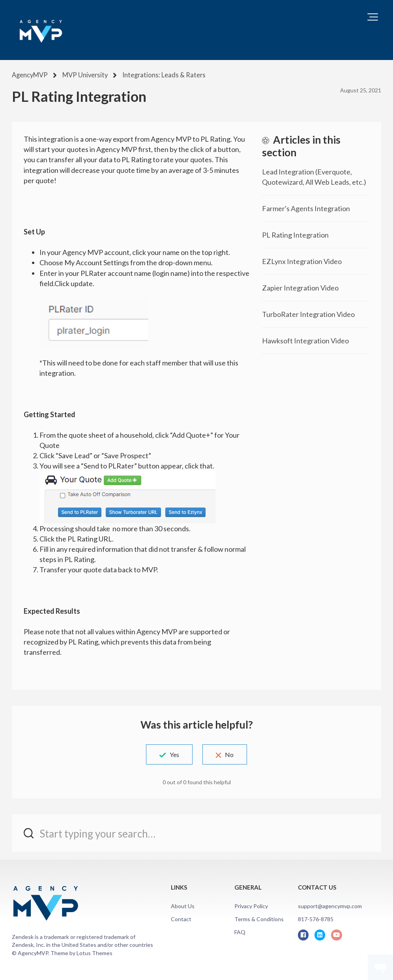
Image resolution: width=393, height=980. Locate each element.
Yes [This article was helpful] (171, 754)
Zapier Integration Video (300, 287)
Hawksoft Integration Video (305, 340)
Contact (181, 918)
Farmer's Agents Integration (306, 208)
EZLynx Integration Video (302, 260)
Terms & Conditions (259, 918)
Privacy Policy (251, 905)
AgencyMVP (29, 75)
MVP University (83, 75)
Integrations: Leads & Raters (158, 75)
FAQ (240, 932)
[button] (373, 17)
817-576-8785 (316, 918)
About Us (183, 905)
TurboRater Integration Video (308, 313)
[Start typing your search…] (196, 832)
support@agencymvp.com (330, 905)
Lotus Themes (95, 952)
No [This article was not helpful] (233, 754)
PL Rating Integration (295, 234)
